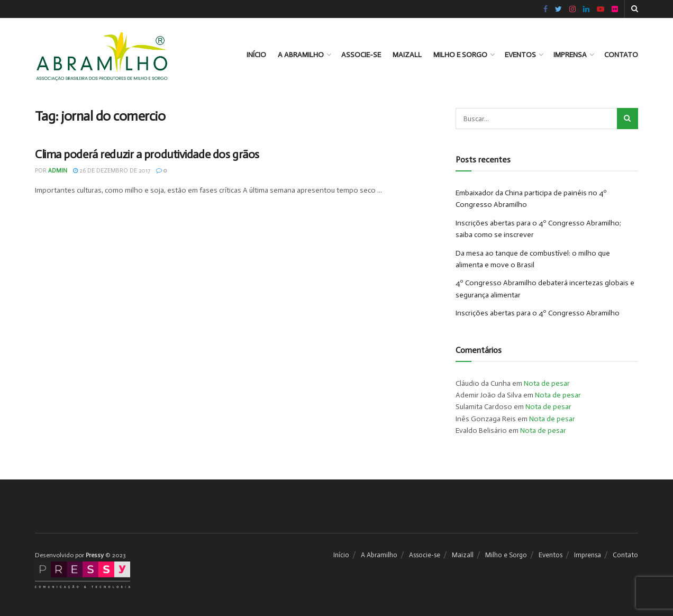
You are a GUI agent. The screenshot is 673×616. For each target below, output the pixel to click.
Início (256, 55)
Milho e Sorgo (460, 55)
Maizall (407, 55)
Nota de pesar (547, 383)
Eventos (520, 55)
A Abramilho (301, 55)
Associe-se (361, 55)
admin (58, 171)
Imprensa (570, 55)
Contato (621, 55)
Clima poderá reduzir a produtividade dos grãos (147, 154)
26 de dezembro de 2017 (112, 171)
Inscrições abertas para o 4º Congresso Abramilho (538, 313)
